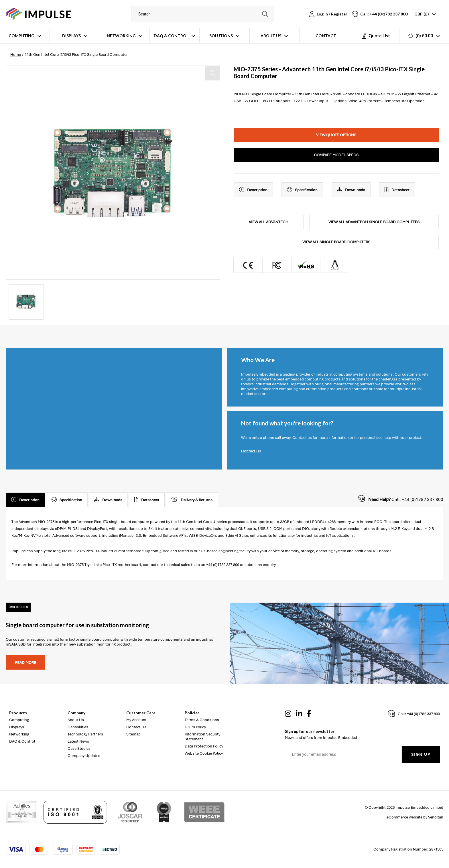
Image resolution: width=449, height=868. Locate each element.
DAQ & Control (171, 36)
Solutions (221, 36)
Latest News (78, 741)
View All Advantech (269, 222)
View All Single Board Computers (336, 242)
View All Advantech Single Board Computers (374, 222)
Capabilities (78, 727)
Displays (71, 36)
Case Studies (79, 748)
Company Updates (84, 756)
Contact (326, 36)
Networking (121, 36)
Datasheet (397, 190)
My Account (136, 720)
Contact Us (251, 451)
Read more (25, 663)
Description (253, 190)
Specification (302, 190)
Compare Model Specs (336, 155)
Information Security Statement (202, 737)
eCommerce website (404, 817)
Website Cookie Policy (204, 753)
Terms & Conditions (202, 720)
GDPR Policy (195, 727)
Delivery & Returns (192, 500)
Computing (21, 36)
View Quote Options (336, 135)
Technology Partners (85, 734)
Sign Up (421, 754)
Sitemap (133, 734)
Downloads (351, 190)
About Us (271, 36)
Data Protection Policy (204, 746)
